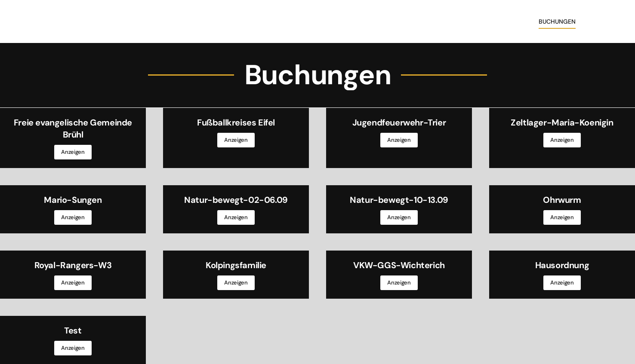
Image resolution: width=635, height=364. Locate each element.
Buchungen (557, 21)
